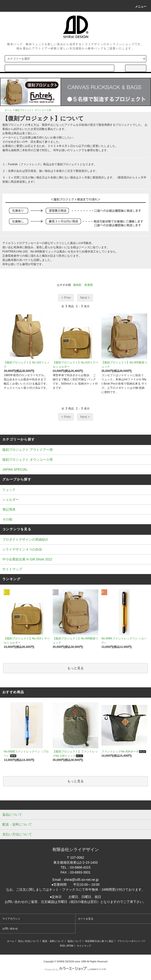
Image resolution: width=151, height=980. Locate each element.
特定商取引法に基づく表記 (99, 941)
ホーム (8, 110)
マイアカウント (11, 919)
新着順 (89, 285)
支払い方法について (28, 941)
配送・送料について (53, 941)
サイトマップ (12, 569)
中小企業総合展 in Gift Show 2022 (27, 559)
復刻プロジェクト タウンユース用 (33, 110)
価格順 (77, 285)
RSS (62, 946)
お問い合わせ (10, 929)
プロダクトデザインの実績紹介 (25, 539)
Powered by (75, 969)
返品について (75, 941)
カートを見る (86, 919)
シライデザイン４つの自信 (22, 549)
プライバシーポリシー (129, 941)
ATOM (70, 946)
